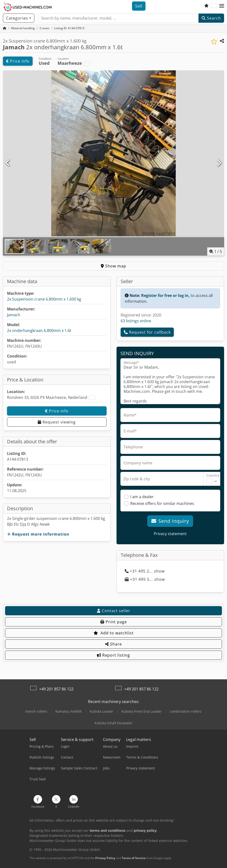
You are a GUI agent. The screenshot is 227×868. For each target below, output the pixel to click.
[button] (222, 6)
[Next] (219, 163)
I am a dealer (142, 497)
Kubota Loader (102, 711)
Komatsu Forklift (69, 711)
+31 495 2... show (145, 571)
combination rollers (186, 711)
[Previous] (8, 163)
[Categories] (19, 18)
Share (113, 644)
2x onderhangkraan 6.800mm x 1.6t (39, 330)
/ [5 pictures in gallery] (216, 251)
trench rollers (36, 711)
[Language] (214, 6)
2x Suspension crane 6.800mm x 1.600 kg (44, 299)
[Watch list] (206, 6)
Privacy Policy (105, 858)
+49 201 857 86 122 (56, 689)
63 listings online (136, 321)
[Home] (23, 28)
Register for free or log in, (165, 295)
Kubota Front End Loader (142, 711)
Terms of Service (134, 858)
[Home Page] (5, 28)
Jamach (14, 315)
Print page (114, 622)
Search (211, 18)
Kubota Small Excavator (113, 723)
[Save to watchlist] (214, 42)
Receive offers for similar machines (162, 503)
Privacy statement (170, 534)
